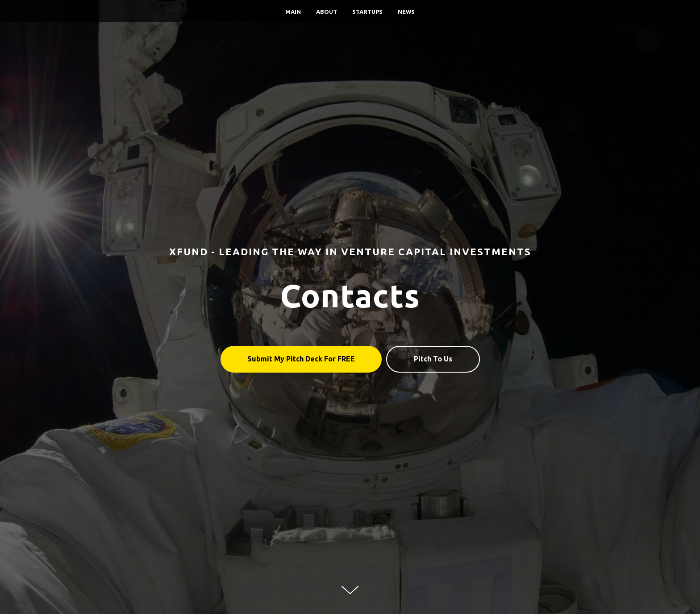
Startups (367, 12)
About (327, 12)
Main (293, 12)
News (406, 12)
